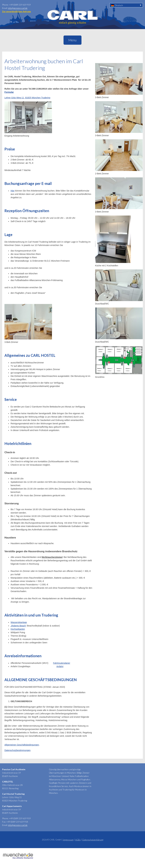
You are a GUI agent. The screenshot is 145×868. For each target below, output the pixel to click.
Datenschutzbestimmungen (17, 750)
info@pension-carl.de (18, 8)
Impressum (68, 840)
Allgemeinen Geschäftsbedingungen (22, 745)
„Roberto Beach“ (18, 626)
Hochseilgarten (18, 629)
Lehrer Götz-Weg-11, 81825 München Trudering (27, 98)
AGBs (78, 840)
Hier (13, 191)
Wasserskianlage (19, 622)
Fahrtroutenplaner (62, 663)
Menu (72, 40)
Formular (9, 92)
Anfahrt (60, 666)
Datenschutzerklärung (93, 840)
